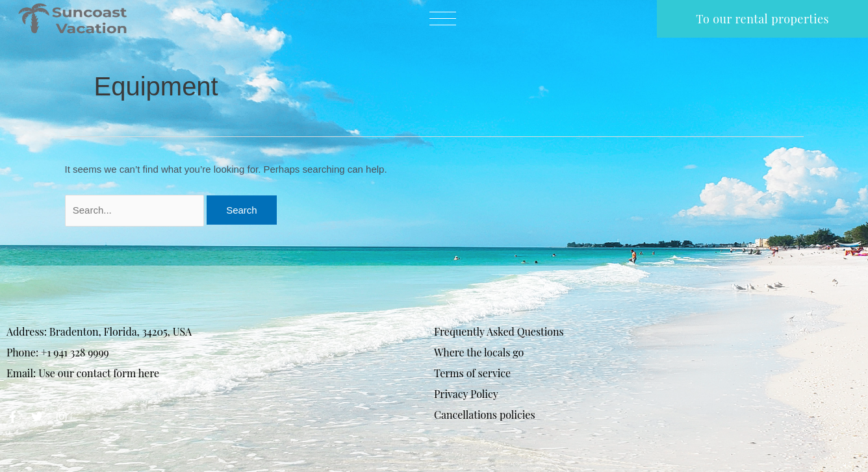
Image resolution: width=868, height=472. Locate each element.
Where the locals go (479, 352)
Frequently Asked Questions (499, 331)
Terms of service (472, 373)
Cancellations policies (485, 415)
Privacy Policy (466, 394)
